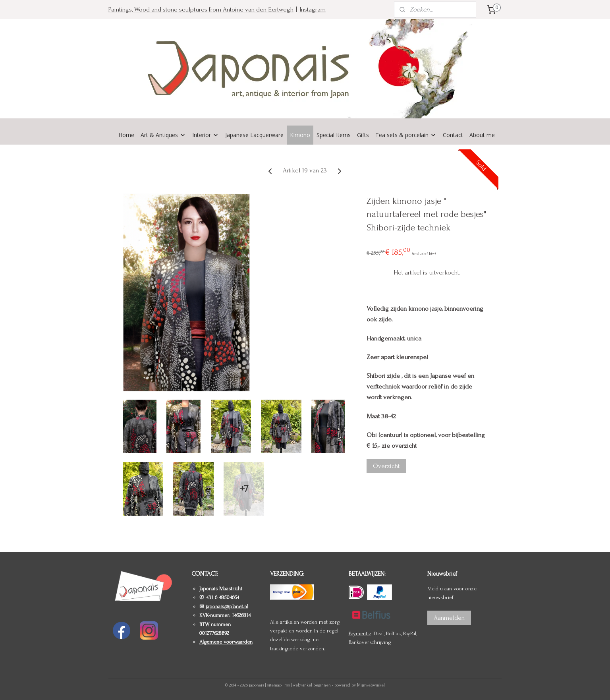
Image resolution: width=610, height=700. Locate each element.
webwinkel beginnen (312, 685)
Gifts (363, 135)
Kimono (300, 135)
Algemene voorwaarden (226, 642)
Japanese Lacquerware (254, 135)
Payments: (360, 633)
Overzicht (386, 466)
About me (482, 135)
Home (126, 135)
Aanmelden (449, 618)
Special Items (334, 135)
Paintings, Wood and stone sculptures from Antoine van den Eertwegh (201, 9)
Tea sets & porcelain (406, 135)
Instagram (313, 9)
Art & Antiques (163, 135)
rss (287, 685)
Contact (453, 135)
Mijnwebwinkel (371, 685)
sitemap (274, 685)
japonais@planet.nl (227, 606)
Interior (206, 135)
